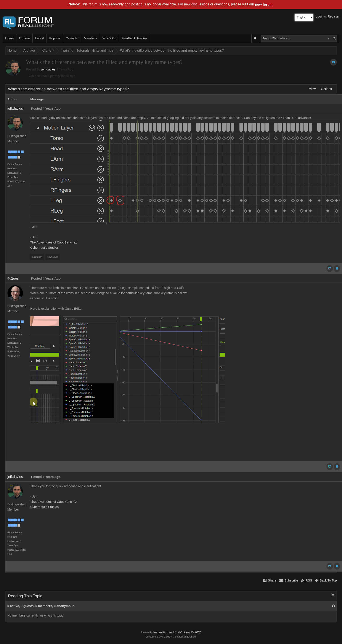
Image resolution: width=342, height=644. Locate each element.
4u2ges (13, 278)
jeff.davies (48, 69)
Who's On (109, 38)
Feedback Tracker (134, 38)
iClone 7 (48, 50)
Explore (24, 38)
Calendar (72, 38)
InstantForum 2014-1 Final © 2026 (177, 632)
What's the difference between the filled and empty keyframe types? (172, 50)
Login (320, 16)
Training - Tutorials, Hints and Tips (87, 50)
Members (91, 38)
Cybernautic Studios (44, 248)
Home (9, 38)
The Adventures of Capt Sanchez (54, 242)
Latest (40, 38)
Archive (29, 50)
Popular (55, 38)
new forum (264, 4)
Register (333, 16)
